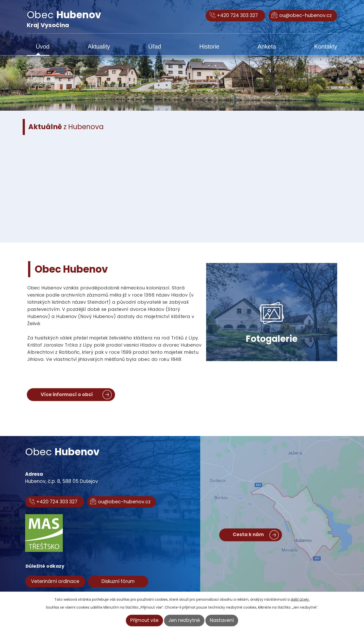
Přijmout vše (144, 620)
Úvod (43, 46)
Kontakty (326, 46)
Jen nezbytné (184, 620)
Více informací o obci (67, 394)
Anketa (267, 46)
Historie (209, 46)
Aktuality (99, 46)
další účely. (300, 599)
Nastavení (222, 620)
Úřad (155, 46)
